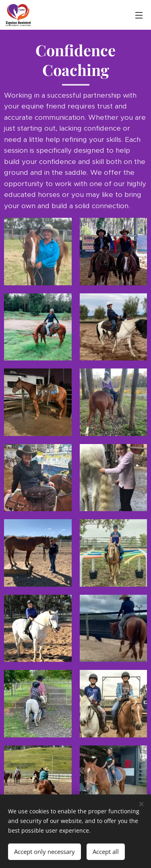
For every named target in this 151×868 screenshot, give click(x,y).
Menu (139, 15)
